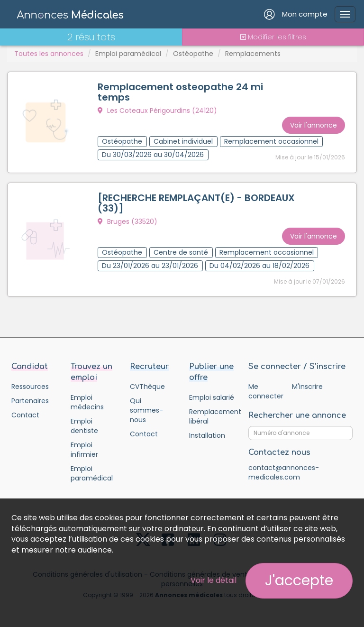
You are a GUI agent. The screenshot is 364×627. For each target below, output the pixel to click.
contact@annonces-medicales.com (284, 472)
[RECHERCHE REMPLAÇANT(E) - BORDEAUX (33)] (196, 203)
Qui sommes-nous (146, 410)
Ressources (30, 387)
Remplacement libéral (212, 416)
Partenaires (30, 401)
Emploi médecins (87, 402)
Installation (207, 435)
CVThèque (147, 387)
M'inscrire (307, 387)
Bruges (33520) (127, 221)
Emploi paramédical (128, 54)
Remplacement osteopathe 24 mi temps (180, 92)
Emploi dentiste (84, 426)
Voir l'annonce (314, 125)
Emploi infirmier (84, 450)
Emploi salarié (212, 397)
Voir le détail (214, 580)
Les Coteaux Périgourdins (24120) (157, 111)
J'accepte (299, 581)
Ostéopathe (193, 54)
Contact (25, 415)
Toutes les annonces (49, 54)
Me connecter (266, 391)
